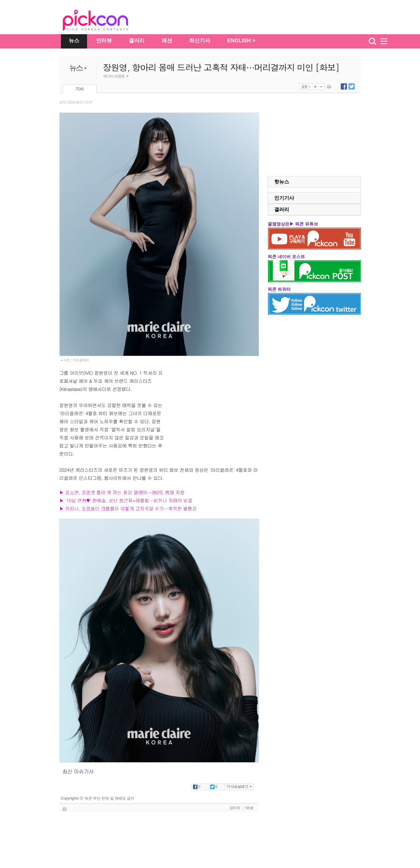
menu (387, 41)
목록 (235, 808)
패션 (167, 41)
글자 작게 (321, 87)
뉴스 (74, 41)
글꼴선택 (306, 87)
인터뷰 (104, 41)
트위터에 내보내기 (352, 86)
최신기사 (200, 41)
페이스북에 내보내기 (344, 86)
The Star (105, 21)
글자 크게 (315, 87)
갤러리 (137, 41)
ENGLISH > (241, 41)
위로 (249, 808)
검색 (372, 41)
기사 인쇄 (329, 87)
